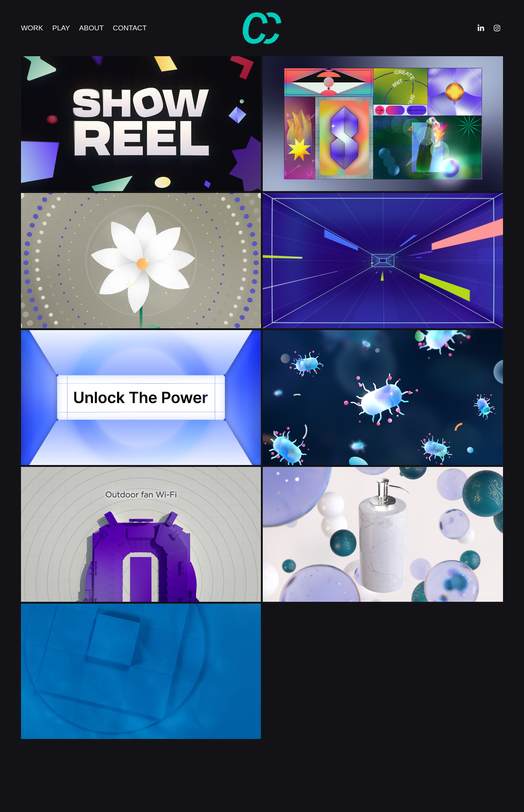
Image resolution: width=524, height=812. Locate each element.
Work (32, 28)
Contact (130, 28)
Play (61, 28)
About (91, 28)
